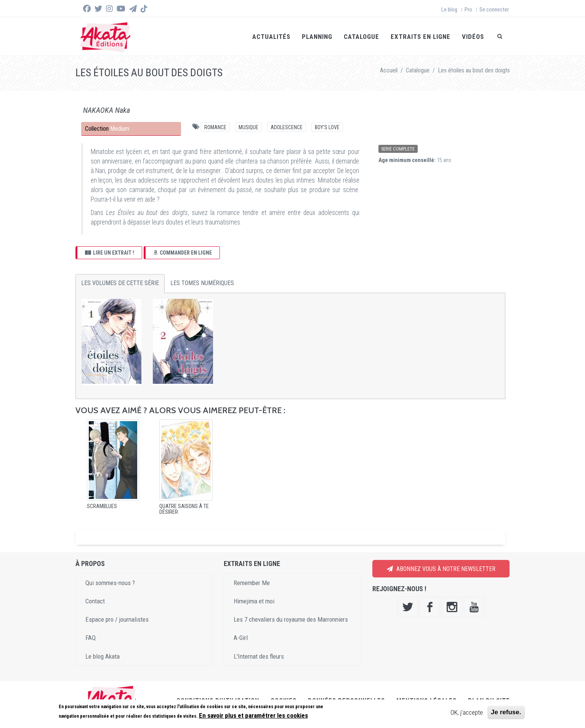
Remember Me (252, 583)
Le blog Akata (103, 656)
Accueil (389, 70)
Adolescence (287, 127)
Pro (468, 10)
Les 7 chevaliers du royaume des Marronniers (291, 619)
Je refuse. (506, 712)
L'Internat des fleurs (259, 656)
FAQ (91, 638)
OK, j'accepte (467, 712)
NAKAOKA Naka (107, 110)
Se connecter (494, 10)
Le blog (449, 10)
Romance (215, 127)
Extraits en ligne (421, 37)
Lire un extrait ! (110, 253)
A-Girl (241, 638)
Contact (95, 601)
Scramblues (102, 506)
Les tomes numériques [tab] (202, 283)
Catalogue (361, 37)
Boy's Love (327, 127)
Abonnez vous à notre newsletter (441, 569)
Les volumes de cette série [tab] (120, 283)
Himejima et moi (254, 601)
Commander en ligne (183, 253)
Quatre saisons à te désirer (184, 509)
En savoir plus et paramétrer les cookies (253, 715)
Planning (317, 37)
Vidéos (473, 37)
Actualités (271, 37)
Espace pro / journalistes (117, 619)
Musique (248, 127)
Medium (120, 129)
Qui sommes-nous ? (110, 583)
